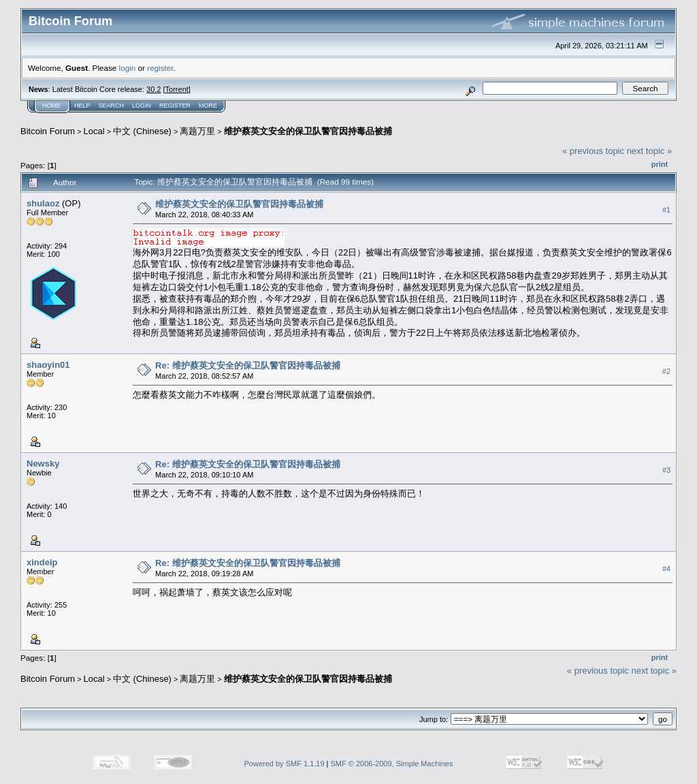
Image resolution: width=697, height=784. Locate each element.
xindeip (42, 562)
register (160, 68)
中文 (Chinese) (142, 131)
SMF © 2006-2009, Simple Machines (392, 764)
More (208, 106)
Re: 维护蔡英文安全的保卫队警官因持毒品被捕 (248, 365)
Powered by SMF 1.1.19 (285, 764)
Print (660, 164)
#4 (666, 569)
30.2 (153, 89)
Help (82, 106)
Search (112, 106)
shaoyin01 (48, 365)
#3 (666, 470)
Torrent (177, 89)
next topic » (650, 151)
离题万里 (197, 131)
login (128, 68)
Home (51, 106)
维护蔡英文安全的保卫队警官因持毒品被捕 (308, 131)
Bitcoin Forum (48, 131)
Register (175, 106)
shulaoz (43, 203)
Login (142, 106)
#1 (666, 210)
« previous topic (593, 151)
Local (94, 131)
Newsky (43, 464)
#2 (666, 371)
